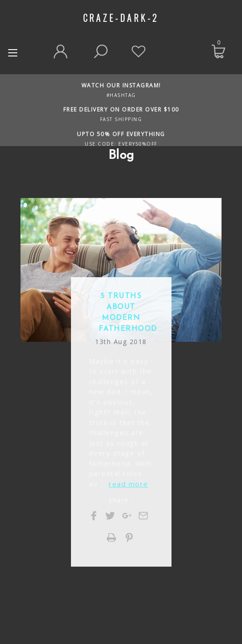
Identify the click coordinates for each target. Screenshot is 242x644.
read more (129, 484)
